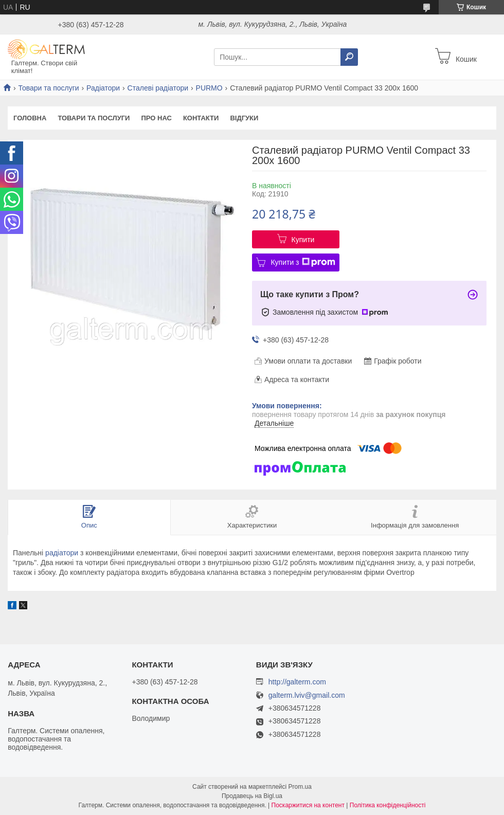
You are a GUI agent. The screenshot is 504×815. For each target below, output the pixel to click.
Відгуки (244, 118)
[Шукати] (349, 57)
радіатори (62, 553)
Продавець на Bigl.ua (252, 796)
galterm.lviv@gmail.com (307, 695)
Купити (303, 240)
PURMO (209, 88)
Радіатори (103, 88)
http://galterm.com (297, 682)
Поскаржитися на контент (308, 805)
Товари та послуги (48, 88)
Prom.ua (300, 787)
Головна (30, 118)
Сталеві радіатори (158, 88)
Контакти (201, 118)
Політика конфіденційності (388, 805)
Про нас (156, 118)
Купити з (303, 262)
